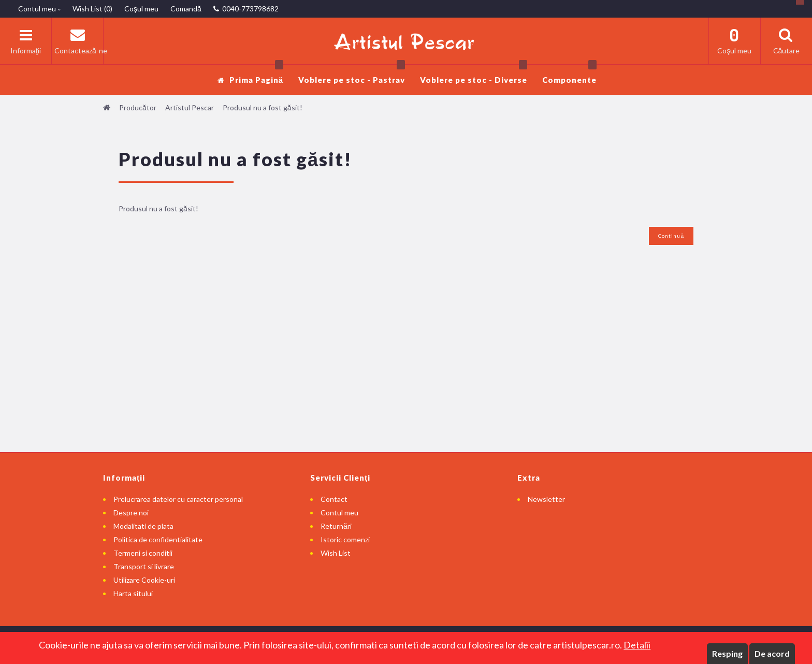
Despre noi (131, 513)
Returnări (336, 526)
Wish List (336, 553)
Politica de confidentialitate (158, 539)
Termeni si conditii (143, 553)
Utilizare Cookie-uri (144, 580)
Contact (334, 499)
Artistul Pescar (190, 107)
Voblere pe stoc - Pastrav (352, 74)
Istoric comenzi (345, 539)
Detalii (637, 645)
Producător (138, 107)
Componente (569, 74)
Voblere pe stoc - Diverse (474, 74)
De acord (772, 653)
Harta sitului (133, 593)
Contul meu (339, 513)
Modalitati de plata (143, 526)
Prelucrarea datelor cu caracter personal (178, 499)
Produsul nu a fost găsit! (263, 107)
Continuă (671, 236)
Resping (727, 653)
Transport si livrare (144, 566)
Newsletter (546, 499)
